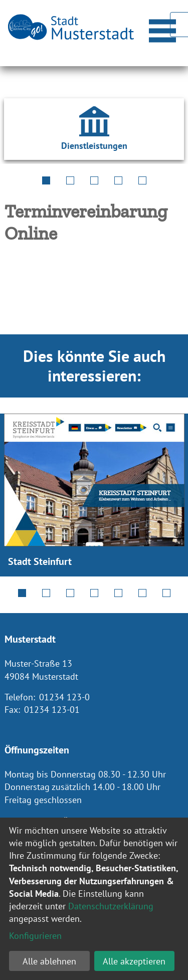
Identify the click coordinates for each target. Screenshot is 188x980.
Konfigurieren (35, 936)
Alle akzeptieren (134, 961)
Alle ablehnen (49, 961)
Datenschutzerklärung (111, 906)
